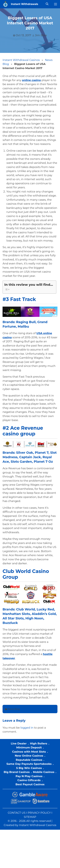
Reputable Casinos (29, 760)
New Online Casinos (29, 756)
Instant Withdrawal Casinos (21, 60)
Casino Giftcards (29, 780)
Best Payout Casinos (30, 784)
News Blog (14, 709)
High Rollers (39, 743)
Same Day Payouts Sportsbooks (29, 764)
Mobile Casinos (44, 772)
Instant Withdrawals (24, 4)
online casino (31, 80)
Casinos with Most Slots (29, 752)
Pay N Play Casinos (29, 776)
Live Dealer (19, 743)
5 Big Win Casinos (29, 768)
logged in (27, 728)
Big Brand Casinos (17, 772)
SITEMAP (30, 817)
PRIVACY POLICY (39, 813)
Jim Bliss (41, 35)
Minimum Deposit (29, 747)
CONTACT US (17, 813)
